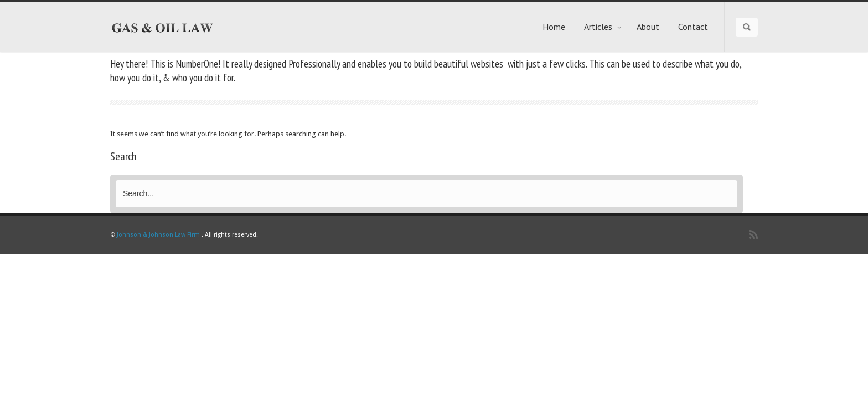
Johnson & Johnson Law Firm (158, 235)
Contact (693, 27)
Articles (603, 27)
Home (554, 27)
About (648, 27)
